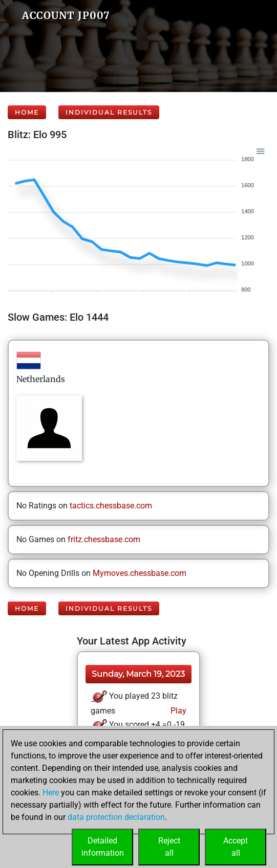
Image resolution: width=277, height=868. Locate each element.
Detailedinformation (103, 847)
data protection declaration (116, 817)
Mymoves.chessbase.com (140, 573)
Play (177, 711)
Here (51, 793)
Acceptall (236, 847)
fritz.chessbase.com (104, 539)
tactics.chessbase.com (111, 506)
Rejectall (169, 847)
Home (27, 112)
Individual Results (109, 112)
